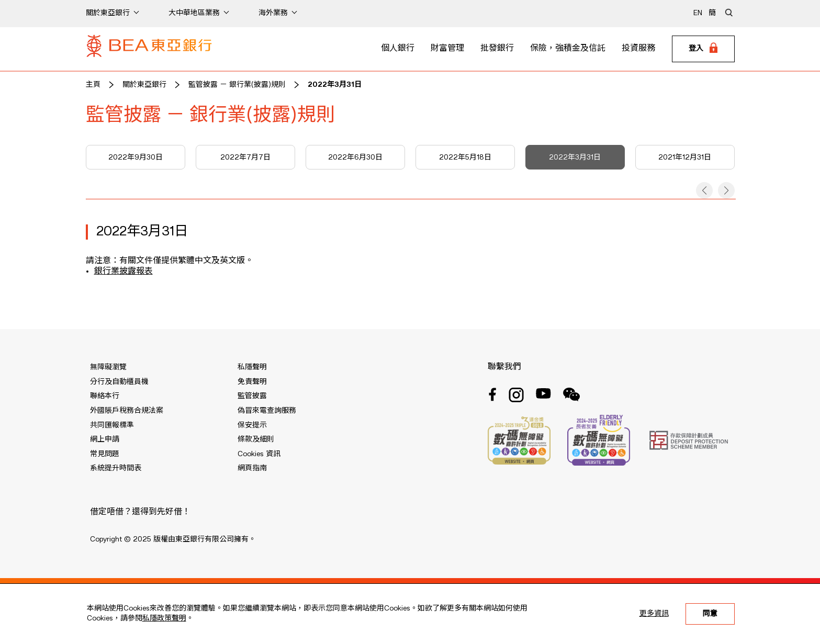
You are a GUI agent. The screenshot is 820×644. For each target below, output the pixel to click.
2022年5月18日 (465, 157)
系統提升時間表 (116, 468)
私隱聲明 (252, 367)
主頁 (93, 85)
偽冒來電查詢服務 (267, 411)
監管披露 (252, 396)
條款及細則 (256, 439)
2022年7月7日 (245, 157)
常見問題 (105, 454)
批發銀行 (497, 49)
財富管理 (447, 49)
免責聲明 (252, 382)
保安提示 (252, 425)
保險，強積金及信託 (568, 49)
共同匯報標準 (112, 425)
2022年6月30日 (355, 157)
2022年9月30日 (136, 157)
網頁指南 (252, 468)
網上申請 (105, 439)
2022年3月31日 (335, 85)
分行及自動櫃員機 (119, 382)
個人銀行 (398, 49)
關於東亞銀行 (144, 85)
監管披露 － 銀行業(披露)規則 (237, 85)
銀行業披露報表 (123, 272)
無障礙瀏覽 (108, 367)
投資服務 (638, 49)
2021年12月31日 (685, 157)
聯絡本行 (105, 396)
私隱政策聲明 (164, 618)
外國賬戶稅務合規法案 (127, 411)
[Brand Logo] (149, 49)
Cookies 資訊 (259, 454)
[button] (704, 190)
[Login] (703, 49)
